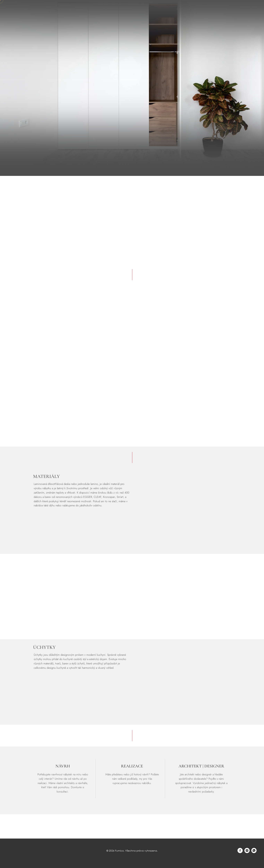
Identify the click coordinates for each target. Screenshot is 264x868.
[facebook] (240, 852)
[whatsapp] (254, 852)
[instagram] (247, 852)
